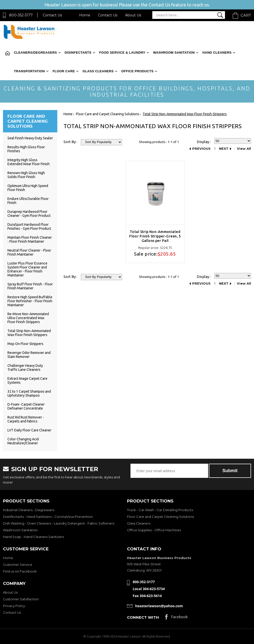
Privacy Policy (14, 606)
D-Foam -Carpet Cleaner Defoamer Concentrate (26, 406)
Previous (201, 149)
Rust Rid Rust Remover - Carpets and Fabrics (26, 419)
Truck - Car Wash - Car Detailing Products (160, 510)
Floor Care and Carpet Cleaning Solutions (160, 517)
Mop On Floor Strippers (25, 344)
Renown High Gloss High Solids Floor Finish (26, 175)
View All (244, 149)
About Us (133, 15)
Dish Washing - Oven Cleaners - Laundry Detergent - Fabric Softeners (59, 523)
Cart (246, 15)
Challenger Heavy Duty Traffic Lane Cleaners (25, 368)
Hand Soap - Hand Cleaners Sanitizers (33, 537)
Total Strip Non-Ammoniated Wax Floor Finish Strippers (29, 333)
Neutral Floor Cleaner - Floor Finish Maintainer (29, 252)
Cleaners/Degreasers (35, 53)
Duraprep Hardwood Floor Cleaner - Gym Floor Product (29, 214)
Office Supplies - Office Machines (154, 530)
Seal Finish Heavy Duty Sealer (30, 138)
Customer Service (18, 565)
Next (224, 149)
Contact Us (52, 15)
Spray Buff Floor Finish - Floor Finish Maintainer (30, 286)
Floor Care (64, 71)
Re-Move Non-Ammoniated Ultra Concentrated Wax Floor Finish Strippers (28, 318)
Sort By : (70, 142)
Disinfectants (78, 53)
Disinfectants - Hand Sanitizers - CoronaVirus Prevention (48, 517)
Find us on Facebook (20, 571)
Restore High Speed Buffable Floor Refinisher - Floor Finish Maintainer (30, 301)
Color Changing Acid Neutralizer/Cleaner (23, 441)
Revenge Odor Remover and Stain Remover (29, 355)
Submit (230, 471)
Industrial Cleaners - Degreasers (29, 510)
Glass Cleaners (98, 71)
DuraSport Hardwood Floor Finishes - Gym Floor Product (29, 227)
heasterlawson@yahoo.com (159, 606)
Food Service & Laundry (122, 53)
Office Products (137, 71)
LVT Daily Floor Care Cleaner (29, 430)
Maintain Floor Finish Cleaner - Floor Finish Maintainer (30, 239)
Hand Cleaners (217, 53)
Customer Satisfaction (21, 599)
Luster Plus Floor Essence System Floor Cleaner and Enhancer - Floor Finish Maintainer (27, 269)
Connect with (143, 617)
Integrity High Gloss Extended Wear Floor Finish (29, 162)
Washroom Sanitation (174, 53)
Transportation (29, 71)
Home (85, 15)
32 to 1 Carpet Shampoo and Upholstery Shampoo (29, 393)
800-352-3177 (21, 15)
